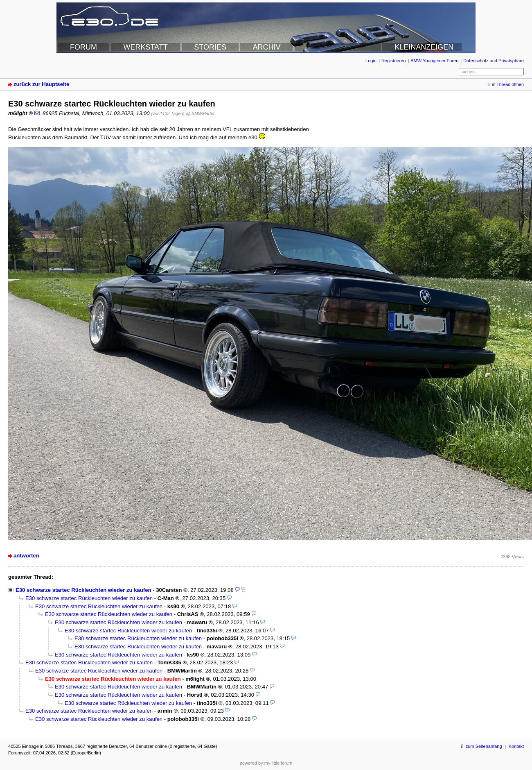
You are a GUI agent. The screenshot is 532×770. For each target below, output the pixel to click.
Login (371, 61)
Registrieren (393, 61)
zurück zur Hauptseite (41, 84)
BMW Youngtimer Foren (434, 61)
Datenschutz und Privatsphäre (494, 61)
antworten (26, 556)
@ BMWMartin (200, 113)
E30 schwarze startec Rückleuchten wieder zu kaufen (83, 590)
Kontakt (516, 746)
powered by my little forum (266, 763)
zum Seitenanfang (484, 746)
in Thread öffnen (508, 84)
